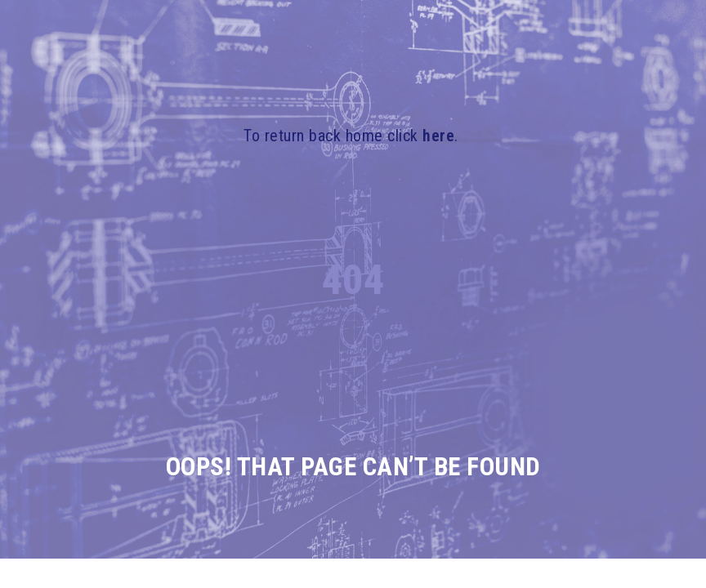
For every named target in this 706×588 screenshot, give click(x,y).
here (438, 136)
